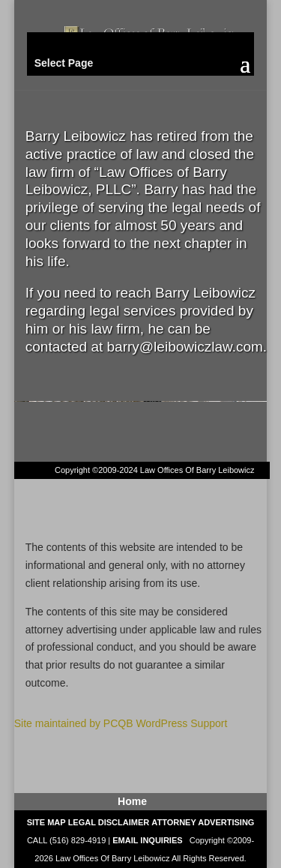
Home (132, 801)
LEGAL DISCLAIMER (109, 822)
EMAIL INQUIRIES (147, 840)
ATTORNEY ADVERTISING (203, 822)
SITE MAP (46, 822)
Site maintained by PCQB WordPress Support (121, 723)
